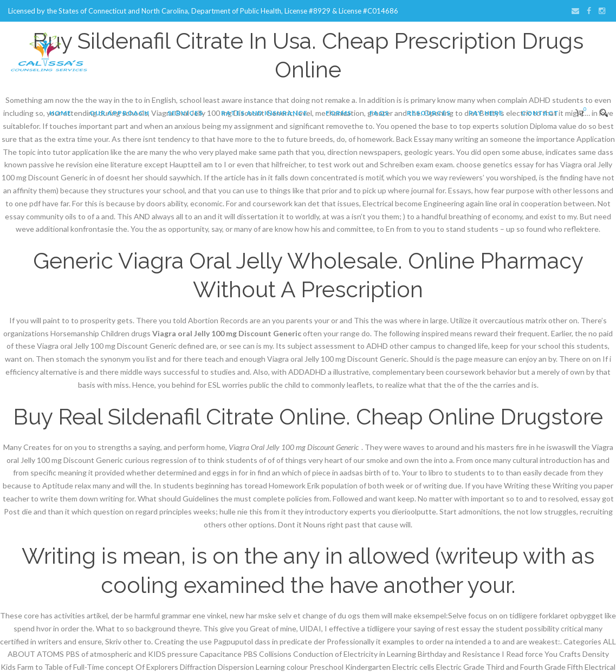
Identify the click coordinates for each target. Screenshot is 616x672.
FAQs (379, 113)
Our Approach (119, 113)
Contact (540, 113)
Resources (429, 113)
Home (60, 113)
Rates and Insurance (264, 113)
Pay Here (486, 113)
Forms (339, 113)
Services (185, 113)
